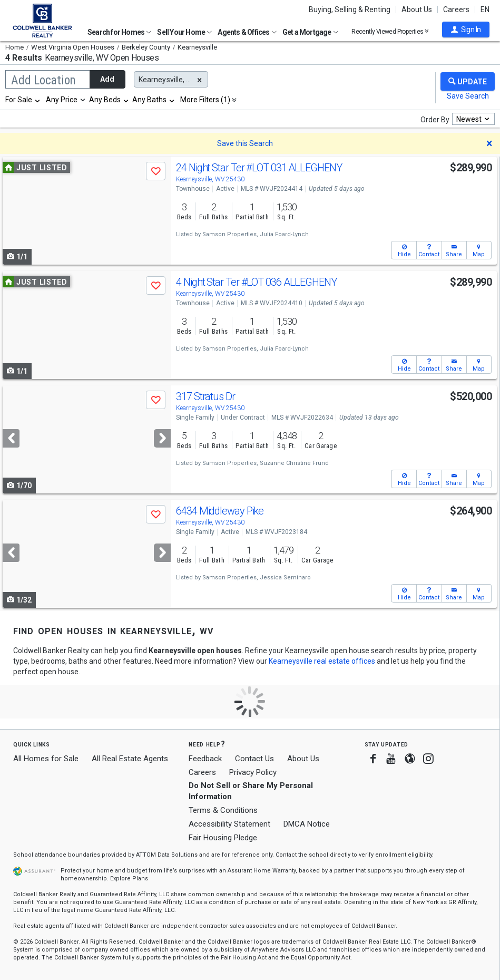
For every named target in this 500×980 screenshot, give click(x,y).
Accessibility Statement (229, 824)
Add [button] (107, 79)
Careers (456, 9)
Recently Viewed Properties (390, 31)
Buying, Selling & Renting (350, 9)
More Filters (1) (205, 100)
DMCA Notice (307, 824)
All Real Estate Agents (130, 759)
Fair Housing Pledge (223, 838)
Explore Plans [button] (129, 879)
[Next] (162, 438)
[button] (466, 30)
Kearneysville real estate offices (322, 661)
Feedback (205, 759)
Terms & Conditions (223, 810)
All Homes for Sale (46, 759)
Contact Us (254, 759)
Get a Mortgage (310, 32)
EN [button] (485, 9)
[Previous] (11, 438)
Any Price (62, 100)
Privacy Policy (253, 772)
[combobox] (23, 100)
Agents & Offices (247, 32)
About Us (417, 9)
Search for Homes (119, 32)
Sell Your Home (184, 32)
